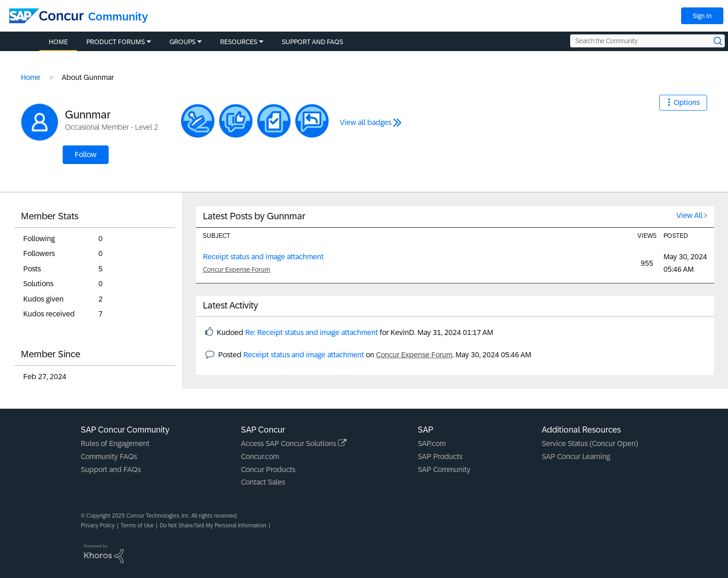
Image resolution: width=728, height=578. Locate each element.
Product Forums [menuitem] (116, 42)
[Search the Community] (647, 41)
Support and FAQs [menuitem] (312, 42)
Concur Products (268, 470)
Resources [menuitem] (239, 42)
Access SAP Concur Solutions (294, 443)
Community (118, 16)
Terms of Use (137, 525)
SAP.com (432, 443)
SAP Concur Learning (576, 456)
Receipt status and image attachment (263, 257)
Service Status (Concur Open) (590, 443)
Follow (86, 154)
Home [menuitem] (58, 42)
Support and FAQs (111, 470)
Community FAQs (109, 456)
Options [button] (687, 102)
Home (31, 77)
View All (689, 215)
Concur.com (260, 456)
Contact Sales (263, 482)
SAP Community (444, 470)
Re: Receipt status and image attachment (312, 332)
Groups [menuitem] (182, 42)
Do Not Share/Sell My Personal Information (213, 525)
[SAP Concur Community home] (46, 16)
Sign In (702, 16)
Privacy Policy (98, 525)
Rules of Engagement (115, 443)
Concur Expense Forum (237, 269)
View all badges (366, 122)
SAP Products (440, 456)
